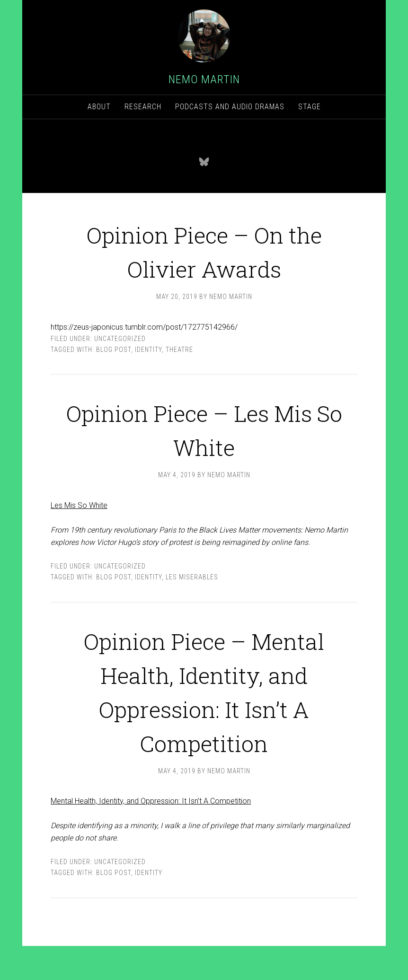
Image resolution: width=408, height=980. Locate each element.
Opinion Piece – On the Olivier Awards (204, 249)
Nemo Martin (204, 79)
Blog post (114, 350)
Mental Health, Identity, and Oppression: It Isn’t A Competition (151, 835)
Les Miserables (192, 577)
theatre (179, 350)
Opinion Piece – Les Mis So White (204, 428)
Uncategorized (120, 339)
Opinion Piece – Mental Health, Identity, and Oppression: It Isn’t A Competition (204, 707)
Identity (148, 350)
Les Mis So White (79, 505)
